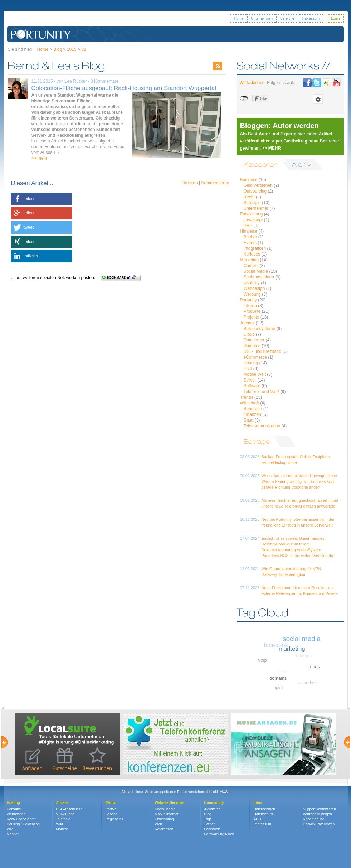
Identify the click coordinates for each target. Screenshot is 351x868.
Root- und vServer (21, 819)
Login (335, 18)
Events (250, 243)
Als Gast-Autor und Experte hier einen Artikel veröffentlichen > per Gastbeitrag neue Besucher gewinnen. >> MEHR (290, 141)
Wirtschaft (250, 403)
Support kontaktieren (320, 809)
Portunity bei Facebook (307, 83)
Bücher (250, 237)
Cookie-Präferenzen (319, 824)
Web (159, 824)
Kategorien (261, 164)
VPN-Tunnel (66, 814)
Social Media (256, 271)
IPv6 (248, 369)
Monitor (13, 834)
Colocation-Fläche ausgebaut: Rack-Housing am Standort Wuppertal (124, 88)
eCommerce (255, 357)
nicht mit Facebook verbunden (244, 98)
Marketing (250, 260)
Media (111, 803)
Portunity (248, 300)
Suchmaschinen (259, 277)
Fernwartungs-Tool (219, 834)
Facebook (212, 829)
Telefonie (63, 819)
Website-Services (170, 803)
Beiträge (257, 442)
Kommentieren (215, 183)
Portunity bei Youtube (336, 83)
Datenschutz (264, 814)
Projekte (252, 317)
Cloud (249, 334)
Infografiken (255, 248)
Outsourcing (255, 191)
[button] (42, 199)
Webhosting (16, 814)
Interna (250, 306)
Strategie (252, 203)
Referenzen (164, 829)
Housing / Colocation (23, 824)
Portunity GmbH (41, 34)
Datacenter (254, 340)
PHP (248, 226)
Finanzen (252, 414)
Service (111, 814)
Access (62, 803)
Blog (58, 49)
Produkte (252, 311)
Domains (252, 346)
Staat (249, 420)
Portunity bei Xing (326, 83)
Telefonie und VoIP (262, 392)
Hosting (251, 363)
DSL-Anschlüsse (69, 809)
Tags (208, 819)
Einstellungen (318, 99)
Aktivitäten (213, 809)
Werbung (252, 294)
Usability (252, 283)
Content (251, 266)
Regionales (114, 819)
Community (214, 803)
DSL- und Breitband (262, 351)
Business (249, 180)
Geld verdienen (258, 185)
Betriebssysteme (260, 329)
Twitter (209, 824)
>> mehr (40, 158)
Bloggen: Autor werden (279, 126)
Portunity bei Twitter (317, 83)
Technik (247, 323)
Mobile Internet (167, 814)
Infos (258, 803)
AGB (257, 819)
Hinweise (249, 231)
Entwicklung (252, 214)
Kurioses (252, 254)
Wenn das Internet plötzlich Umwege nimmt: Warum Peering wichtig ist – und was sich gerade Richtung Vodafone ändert (300, 481)
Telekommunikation (262, 426)
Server (250, 380)
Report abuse (314, 819)
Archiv (301, 164)
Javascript (253, 220)
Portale (111, 809)
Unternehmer (256, 208)
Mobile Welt (255, 374)
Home (239, 18)
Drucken (190, 183)
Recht (249, 197)
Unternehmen (262, 18)
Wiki (10, 829)
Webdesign (254, 288)
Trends (247, 397)
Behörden (253, 409)
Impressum (311, 18)
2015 (72, 49)
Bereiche (287, 18)
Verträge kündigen (318, 814)
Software (252, 386)
